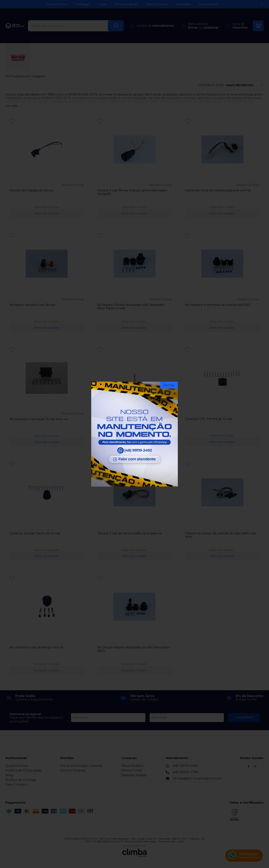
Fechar (169, 385)
